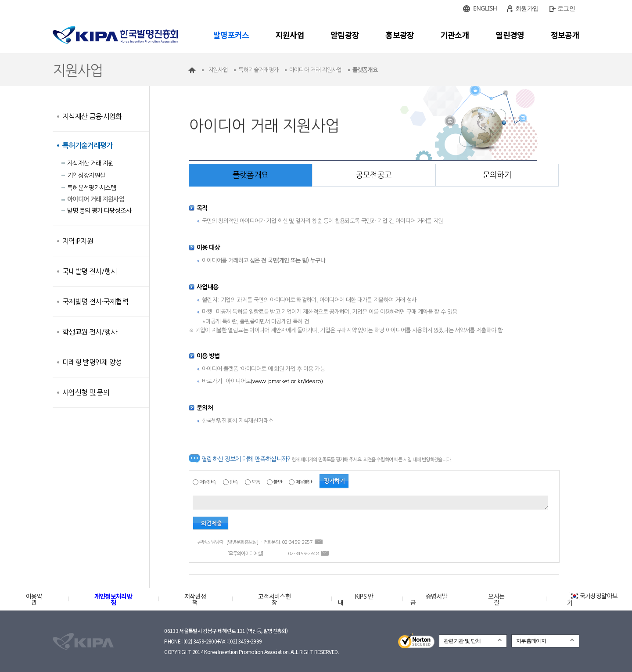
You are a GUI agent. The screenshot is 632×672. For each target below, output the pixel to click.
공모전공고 (374, 175)
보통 (256, 482)
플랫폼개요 (251, 175)
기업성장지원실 (86, 176)
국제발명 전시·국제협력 (95, 302)
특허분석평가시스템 (92, 188)
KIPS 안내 (356, 599)
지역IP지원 (78, 241)
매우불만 (303, 482)
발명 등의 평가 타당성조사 (99, 211)
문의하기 (497, 175)
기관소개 (455, 35)
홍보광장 (400, 35)
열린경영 (510, 35)
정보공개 (565, 35)
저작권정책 (195, 599)
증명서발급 (429, 599)
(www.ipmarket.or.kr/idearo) (287, 381)
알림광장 (345, 35)
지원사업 (290, 35)
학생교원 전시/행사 (90, 332)
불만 (278, 482)
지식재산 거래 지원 (90, 163)
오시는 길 (496, 599)
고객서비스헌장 (274, 599)
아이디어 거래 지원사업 (96, 199)
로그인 (566, 8)
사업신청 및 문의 (86, 392)
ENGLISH (485, 8)
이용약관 (34, 599)
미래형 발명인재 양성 (92, 362)
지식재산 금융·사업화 (92, 116)
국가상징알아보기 (592, 599)
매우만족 (207, 482)
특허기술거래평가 (88, 146)
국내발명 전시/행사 (90, 271)
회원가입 (527, 8)
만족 (234, 482)
